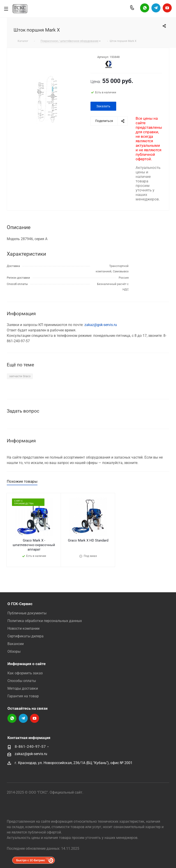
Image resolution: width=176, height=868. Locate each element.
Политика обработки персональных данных (45, 621)
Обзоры (14, 651)
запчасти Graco (20, 376)
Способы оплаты (22, 681)
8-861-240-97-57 (30, 747)
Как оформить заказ (25, 673)
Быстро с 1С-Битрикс (31, 860)
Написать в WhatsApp (145, 8)
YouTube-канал (167, 8)
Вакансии (16, 644)
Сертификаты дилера (25, 636)
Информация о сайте (27, 664)
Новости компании (23, 628)
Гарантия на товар (23, 696)
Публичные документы (27, 613)
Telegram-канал (156, 8)
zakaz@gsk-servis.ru (101, 325)
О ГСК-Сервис (20, 604)
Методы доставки (23, 688)
